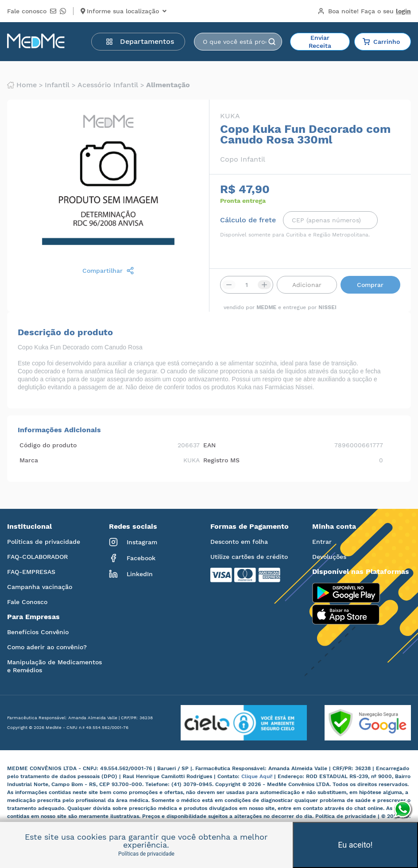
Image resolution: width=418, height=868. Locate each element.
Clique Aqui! (258, 776)
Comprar (370, 285)
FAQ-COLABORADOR (37, 557)
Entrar (322, 542)
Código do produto (48, 445)
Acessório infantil (108, 85)
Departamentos (140, 41)
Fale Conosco (27, 602)
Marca (29, 460)
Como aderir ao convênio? (47, 647)
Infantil (57, 85)
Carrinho (381, 42)
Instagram (133, 542)
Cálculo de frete (248, 220)
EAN (209, 445)
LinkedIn (131, 574)
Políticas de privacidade (44, 542)
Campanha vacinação (40, 587)
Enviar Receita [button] (320, 42)
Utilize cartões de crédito (249, 557)
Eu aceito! (355, 845)
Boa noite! (364, 11)
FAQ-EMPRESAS (31, 572)
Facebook (132, 558)
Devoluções (329, 557)
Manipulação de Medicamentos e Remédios (54, 666)
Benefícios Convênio (38, 632)
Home (22, 85)
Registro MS (221, 460)
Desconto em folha (239, 542)
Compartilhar (108, 271)
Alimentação (168, 85)
